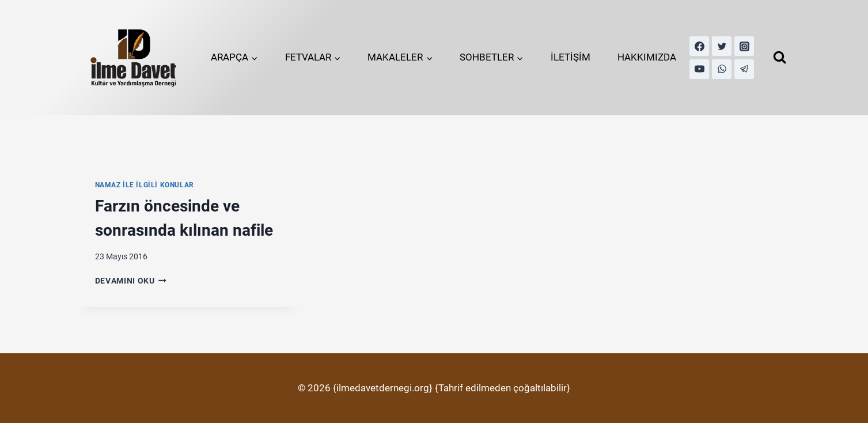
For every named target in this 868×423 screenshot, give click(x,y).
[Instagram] (744, 46)
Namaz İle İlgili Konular (145, 185)
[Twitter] (722, 46)
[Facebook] (699, 46)
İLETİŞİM (571, 57)
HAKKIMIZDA (647, 57)
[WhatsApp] (722, 69)
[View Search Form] (780, 57)
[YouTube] (699, 69)
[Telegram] (744, 69)
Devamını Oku (131, 281)
